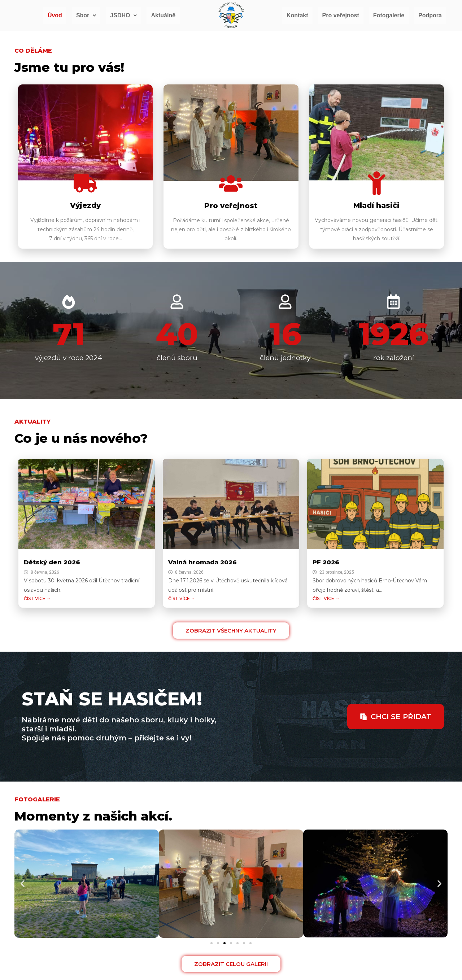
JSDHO (123, 15)
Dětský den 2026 (52, 562)
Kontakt (297, 15)
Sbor (86, 15)
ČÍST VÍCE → (37, 598)
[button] (86, 16)
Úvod (55, 15)
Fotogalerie (389, 15)
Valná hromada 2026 (202, 562)
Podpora (430, 15)
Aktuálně (163, 15)
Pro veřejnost (341, 15)
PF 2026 (326, 562)
